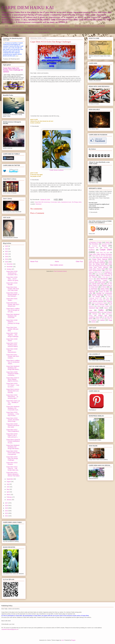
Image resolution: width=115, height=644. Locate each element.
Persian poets (105, 290)
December (10, 264)
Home (7, 26)
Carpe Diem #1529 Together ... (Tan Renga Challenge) (12, 335)
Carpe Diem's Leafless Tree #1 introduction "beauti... (13, 362)
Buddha (106, 248)
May (8, 489)
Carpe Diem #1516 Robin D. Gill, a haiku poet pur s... (12, 435)
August (9, 482)
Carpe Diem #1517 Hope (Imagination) (13, 430)
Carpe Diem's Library (49, 26)
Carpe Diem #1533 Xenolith (12, 284)
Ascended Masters (107, 244)
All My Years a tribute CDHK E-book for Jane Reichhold (90, 26)
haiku (59, 202)
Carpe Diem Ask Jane (102, 252)
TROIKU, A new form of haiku (13, 29)
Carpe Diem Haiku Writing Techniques (100, 254)
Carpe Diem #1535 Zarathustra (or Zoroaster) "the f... (12, 273)
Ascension (95, 246)
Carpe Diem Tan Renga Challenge (100, 262)
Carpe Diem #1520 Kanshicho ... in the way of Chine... (13, 414)
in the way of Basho (106, 312)
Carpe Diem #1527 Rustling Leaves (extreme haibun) (12, 345)
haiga (90, 310)
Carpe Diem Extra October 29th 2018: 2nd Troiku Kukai (13, 289)
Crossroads (54, 202)
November (10, 267)
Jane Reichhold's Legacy (98, 280)
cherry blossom (100, 305)
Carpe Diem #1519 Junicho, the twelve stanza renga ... (13, 420)
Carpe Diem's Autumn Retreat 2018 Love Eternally (13, 391)
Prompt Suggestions (44, 32)
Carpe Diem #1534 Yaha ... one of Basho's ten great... (13, 279)
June (8, 487)
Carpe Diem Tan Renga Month (100, 263)
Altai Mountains (93, 244)
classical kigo (94, 308)
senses (94, 322)
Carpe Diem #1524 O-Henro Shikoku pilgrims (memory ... (13, 379)
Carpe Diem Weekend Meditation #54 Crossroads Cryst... (13, 408)
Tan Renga (75, 202)
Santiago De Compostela (104, 293)
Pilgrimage (92, 292)
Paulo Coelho (105, 289)
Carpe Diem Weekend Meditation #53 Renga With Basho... (13, 447)
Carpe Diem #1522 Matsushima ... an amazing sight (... (12, 397)
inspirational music (66, 202)
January (9, 500)
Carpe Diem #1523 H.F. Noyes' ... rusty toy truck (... (13, 385)
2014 (7, 511)
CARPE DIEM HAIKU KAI (28, 8)
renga (110, 320)
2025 (7, 246)
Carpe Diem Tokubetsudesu (100, 270)
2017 (7, 503)
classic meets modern (103, 306)
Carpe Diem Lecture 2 (34, 26)
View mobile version (57, 265)
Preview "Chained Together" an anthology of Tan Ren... (20, 32)
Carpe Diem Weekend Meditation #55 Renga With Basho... (13, 368)
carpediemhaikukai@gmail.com (10, 629)
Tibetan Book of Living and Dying (99, 300)
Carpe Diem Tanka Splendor (99, 267)
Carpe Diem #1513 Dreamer (12, 463)
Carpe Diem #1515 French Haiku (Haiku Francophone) (13, 453)
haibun (106, 308)
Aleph (107, 242)
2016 (7, 506)
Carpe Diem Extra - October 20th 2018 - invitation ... (13, 356)
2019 (7, 259)
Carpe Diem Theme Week (97, 269)
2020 (7, 257)
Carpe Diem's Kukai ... (65, 26)
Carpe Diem (106, 250)
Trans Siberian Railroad (96, 301)
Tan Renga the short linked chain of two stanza (68, 29)
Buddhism (92, 250)
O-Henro (104, 287)
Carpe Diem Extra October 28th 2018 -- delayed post (13, 304)
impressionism (93, 312)
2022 (7, 251)
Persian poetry (93, 290)
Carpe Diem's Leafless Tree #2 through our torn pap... (13, 310)
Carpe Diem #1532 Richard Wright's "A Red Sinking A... (13, 295)
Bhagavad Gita (93, 248)
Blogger (73, 640)
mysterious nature (94, 317)
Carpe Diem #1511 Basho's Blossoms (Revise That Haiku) (13, 474)
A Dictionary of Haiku (95, 242)
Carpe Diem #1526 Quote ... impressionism (12, 351)
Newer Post (34, 262)
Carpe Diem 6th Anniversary (42, 202)
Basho (104, 246)
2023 (7, 249)
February (9, 497)
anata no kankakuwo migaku (99, 303)
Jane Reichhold (102, 279)
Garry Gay (98, 274)
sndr (63, 640)
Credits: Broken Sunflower (57, 170)
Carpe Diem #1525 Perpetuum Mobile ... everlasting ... (13, 374)
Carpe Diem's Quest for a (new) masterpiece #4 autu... (13, 441)
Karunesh (92, 282)
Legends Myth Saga (98, 284)
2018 (7, 262)
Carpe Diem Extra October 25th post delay (12, 329)
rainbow (102, 320)
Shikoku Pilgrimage (98, 295)
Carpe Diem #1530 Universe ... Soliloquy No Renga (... (13, 323)
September (10, 479)
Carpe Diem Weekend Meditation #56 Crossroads (13, 316)
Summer (109, 295)
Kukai (111, 282)
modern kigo (103, 315)
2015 (7, 508)
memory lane (97, 314)
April (8, 492)
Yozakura (109, 301)
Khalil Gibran (102, 282)
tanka (80, 202)
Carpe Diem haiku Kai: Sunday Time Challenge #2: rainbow (13, 70)
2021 (7, 254)
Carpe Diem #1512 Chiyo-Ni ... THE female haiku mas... (13, 468)
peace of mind (100, 319)
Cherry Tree (100, 272)
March (9, 495)
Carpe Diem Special (100, 259)
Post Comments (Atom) (60, 271)
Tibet (108, 298)
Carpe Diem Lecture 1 (18, 26)
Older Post (79, 262)
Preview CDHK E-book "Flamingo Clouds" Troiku (38, 29)
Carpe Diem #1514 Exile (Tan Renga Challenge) (12, 458)
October (9, 269)
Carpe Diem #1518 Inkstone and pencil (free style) (13, 426)
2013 (7, 513)
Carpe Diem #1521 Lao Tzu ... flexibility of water (13, 402)
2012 (7, 516)
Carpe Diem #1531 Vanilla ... (12, 299)
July (8, 484)
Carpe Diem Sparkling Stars (104, 257)
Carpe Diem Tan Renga (96, 261)
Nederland (38, 204)
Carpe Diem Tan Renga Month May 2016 (100, 265)
